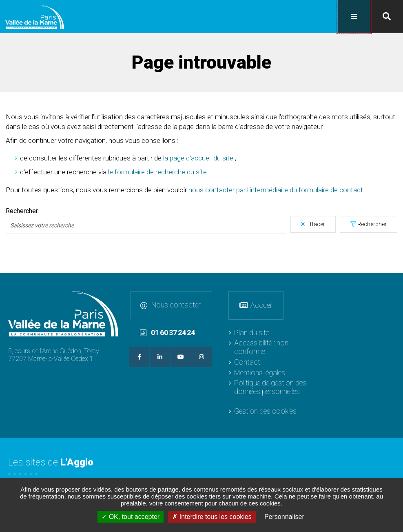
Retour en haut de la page (395, 280)
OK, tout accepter (131, 517)
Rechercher (372, 223)
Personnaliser (284, 517)
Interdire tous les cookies (212, 517)
